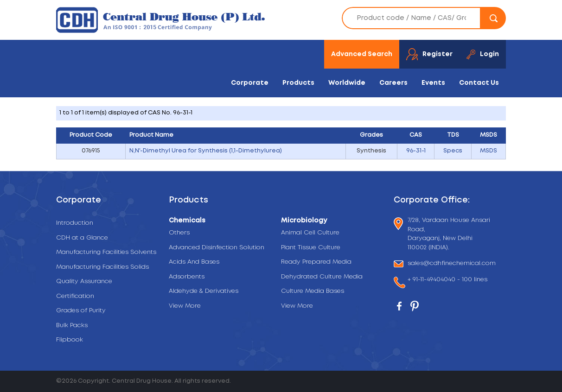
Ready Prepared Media (316, 262)
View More (185, 306)
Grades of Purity (81, 311)
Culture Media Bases (313, 291)
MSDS (489, 151)
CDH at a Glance (82, 238)
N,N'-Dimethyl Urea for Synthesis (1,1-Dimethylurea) (206, 151)
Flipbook (70, 340)
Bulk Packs (72, 326)
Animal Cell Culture (310, 233)
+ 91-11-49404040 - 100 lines (447, 281)
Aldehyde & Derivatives (204, 291)
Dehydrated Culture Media (322, 277)
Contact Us (479, 83)
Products (298, 83)
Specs (453, 151)
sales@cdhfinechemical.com (452, 264)
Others (179, 233)
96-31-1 (416, 151)
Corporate (250, 83)
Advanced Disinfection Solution (217, 248)
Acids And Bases (194, 262)
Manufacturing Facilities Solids (102, 267)
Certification (75, 296)
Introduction (75, 223)
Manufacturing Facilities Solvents (106, 252)
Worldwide (347, 83)
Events (433, 83)
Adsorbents (187, 277)
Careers (393, 83)
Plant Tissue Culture (311, 248)
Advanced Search (362, 54)
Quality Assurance (84, 281)
